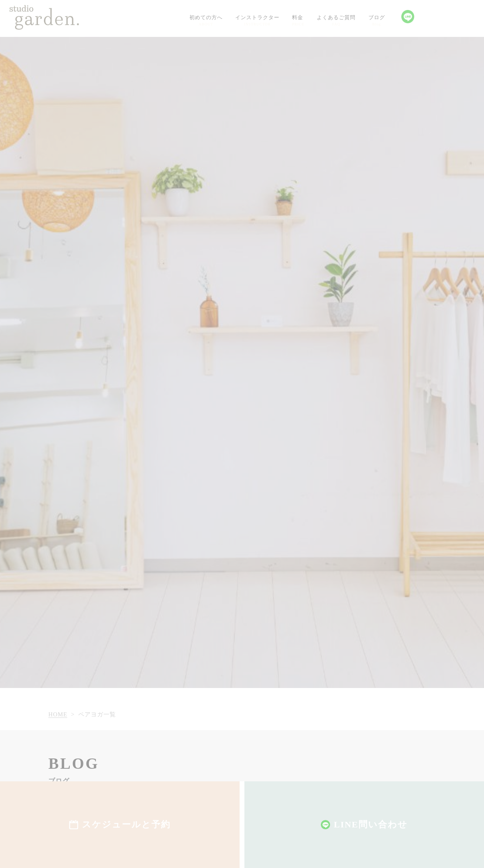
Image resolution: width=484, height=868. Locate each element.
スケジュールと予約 (126, 824)
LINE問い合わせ (371, 824)
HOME (58, 714)
